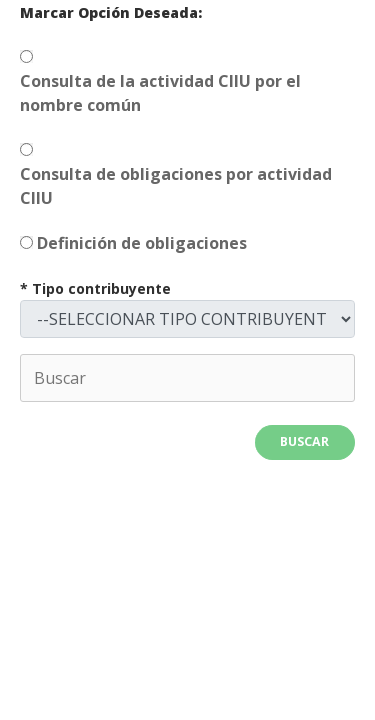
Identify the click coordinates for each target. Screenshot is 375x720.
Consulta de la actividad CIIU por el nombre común (160, 93)
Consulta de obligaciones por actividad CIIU (176, 186)
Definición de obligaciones (142, 243)
